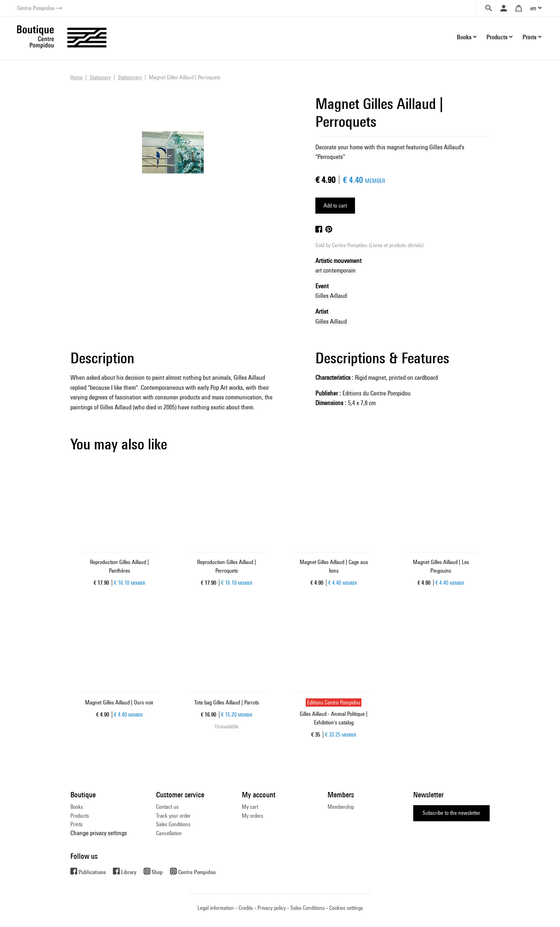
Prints (76, 824)
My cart (250, 807)
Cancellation (169, 833)
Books (77, 807)
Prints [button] (529, 37)
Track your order (173, 816)
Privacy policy (272, 908)
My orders (252, 816)
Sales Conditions (173, 824)
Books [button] (464, 37)
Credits (246, 908)
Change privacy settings (99, 833)
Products (80, 816)
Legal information (216, 908)
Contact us (167, 807)
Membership (341, 807)
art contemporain (336, 270)
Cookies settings (346, 908)
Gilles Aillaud (331, 296)
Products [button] (497, 37)
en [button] (533, 8)
